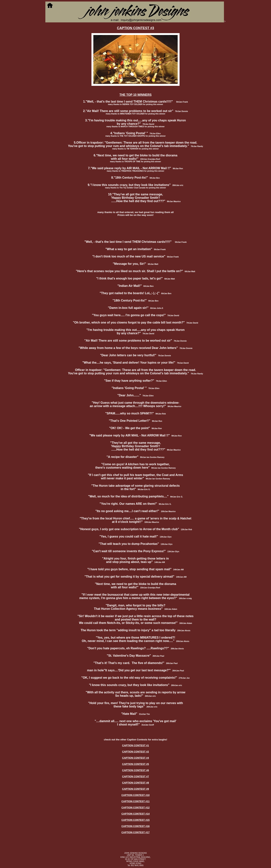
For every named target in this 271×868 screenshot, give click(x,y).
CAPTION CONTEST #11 (135, 801)
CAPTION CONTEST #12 (135, 807)
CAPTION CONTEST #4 (135, 758)
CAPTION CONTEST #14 (135, 814)
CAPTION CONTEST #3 (135, 28)
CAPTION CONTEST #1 (135, 745)
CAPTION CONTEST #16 (135, 826)
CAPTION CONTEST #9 (135, 789)
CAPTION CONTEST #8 (135, 783)
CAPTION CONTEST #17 (135, 832)
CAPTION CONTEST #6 (135, 770)
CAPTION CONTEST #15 (135, 820)
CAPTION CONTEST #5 (135, 764)
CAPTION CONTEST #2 (135, 752)
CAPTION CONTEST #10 (135, 795)
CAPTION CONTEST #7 (135, 776)
